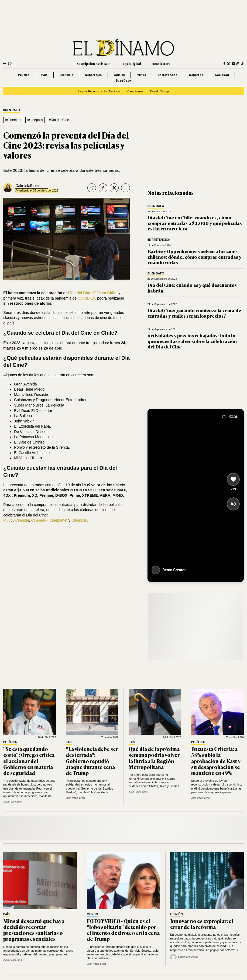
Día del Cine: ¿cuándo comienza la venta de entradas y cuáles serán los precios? (194, 313)
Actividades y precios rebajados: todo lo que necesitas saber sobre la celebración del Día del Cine (192, 341)
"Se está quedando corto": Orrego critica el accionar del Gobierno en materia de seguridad (29, 761)
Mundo (141, 75)
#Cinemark (13, 120)
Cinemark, (40, 520)
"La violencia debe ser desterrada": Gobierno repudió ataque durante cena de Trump (92, 761)
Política (24, 75)
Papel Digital (131, 63)
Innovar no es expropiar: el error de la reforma (202, 924)
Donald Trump (159, 91)
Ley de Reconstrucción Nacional (100, 91)
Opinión (119, 75)
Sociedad (222, 75)
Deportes (196, 75)
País (44, 75)
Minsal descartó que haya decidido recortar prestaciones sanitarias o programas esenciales (34, 930)
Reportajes (93, 75)
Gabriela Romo (28, 185)
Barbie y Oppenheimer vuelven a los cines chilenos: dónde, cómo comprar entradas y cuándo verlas (194, 257)
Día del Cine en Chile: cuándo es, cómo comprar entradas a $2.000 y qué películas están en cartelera (195, 223)
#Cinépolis (35, 120)
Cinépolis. (80, 520)
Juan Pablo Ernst (13, 802)
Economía (66, 75)
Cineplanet (59, 520)
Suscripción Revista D (93, 63)
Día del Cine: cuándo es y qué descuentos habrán (192, 288)
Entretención (168, 75)
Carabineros (135, 91)
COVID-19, (86, 298)
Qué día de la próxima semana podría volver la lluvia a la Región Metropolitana (154, 758)
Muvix (8, 520)
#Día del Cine (59, 120)
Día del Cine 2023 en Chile (93, 293)
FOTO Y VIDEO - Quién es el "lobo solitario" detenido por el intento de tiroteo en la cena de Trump (123, 930)
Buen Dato (123, 80)
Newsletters (161, 63)
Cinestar (22, 520)
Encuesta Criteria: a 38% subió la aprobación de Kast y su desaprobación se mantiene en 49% (216, 761)
